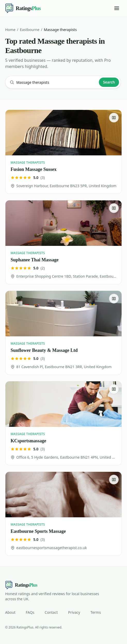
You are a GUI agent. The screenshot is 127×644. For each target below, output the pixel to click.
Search (109, 82)
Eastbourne (30, 30)
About (10, 612)
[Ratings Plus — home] (23, 8)
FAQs (30, 612)
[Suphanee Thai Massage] (63, 242)
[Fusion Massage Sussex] (63, 152)
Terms (96, 612)
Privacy (74, 612)
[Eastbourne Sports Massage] (63, 514)
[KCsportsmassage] (63, 423)
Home (10, 30)
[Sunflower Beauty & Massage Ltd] (63, 333)
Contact (51, 612)
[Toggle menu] (117, 8)
